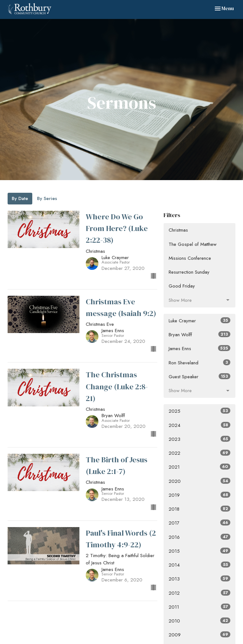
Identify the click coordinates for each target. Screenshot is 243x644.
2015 (199, 551)
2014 (199, 565)
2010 (199, 621)
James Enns (199, 349)
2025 (199, 411)
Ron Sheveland (199, 363)
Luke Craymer (199, 321)
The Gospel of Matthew (193, 244)
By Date (20, 198)
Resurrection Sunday (189, 272)
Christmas (178, 230)
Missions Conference (190, 258)
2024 (199, 425)
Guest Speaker (199, 377)
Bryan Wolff (199, 335)
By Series (47, 198)
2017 (199, 523)
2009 (199, 635)
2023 (199, 439)
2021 (199, 467)
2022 (199, 453)
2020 (199, 481)
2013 (199, 579)
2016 (199, 537)
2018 (199, 509)
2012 (199, 593)
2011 (199, 607)
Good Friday (182, 286)
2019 (199, 495)
